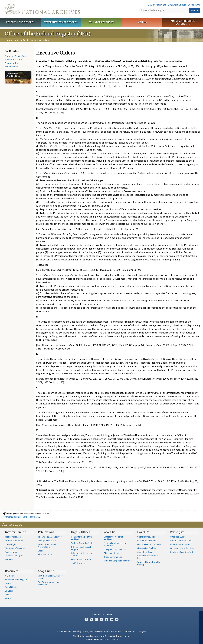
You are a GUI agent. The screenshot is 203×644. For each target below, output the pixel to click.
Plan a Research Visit (147, 541)
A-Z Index (9, 576)
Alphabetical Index (13, 60)
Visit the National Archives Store (50, 577)
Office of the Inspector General (82, 554)
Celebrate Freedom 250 (181, 552)
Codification (24, 40)
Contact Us (194, 5)
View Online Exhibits (147, 548)
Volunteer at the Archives (182, 548)
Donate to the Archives (181, 541)
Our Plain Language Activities (118, 561)
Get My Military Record (148, 537)
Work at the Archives (180, 544)
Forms (8, 598)
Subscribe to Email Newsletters (47, 546)
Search (194, 10)
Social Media (11, 587)
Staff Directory (78, 563)
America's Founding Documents (183, 22)
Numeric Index (11, 67)
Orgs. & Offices (81, 532)
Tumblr (101, 619)
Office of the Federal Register (81, 548)
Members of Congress (16, 548)
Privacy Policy (89, 631)
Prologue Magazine (47, 541)
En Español (10, 591)
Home (8, 40)
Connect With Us (102, 614)
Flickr (117, 619)
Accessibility (75, 631)
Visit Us (142, 22)
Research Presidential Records (148, 557)
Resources (12, 571)
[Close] (199, 615)
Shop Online (46, 571)
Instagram (96, 619)
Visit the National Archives (149, 544)
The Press (10, 559)
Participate (177, 532)
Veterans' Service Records (61, 22)
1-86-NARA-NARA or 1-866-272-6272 (102, 639)
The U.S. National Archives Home (42, 9)
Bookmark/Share (177, 5)
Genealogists (11, 544)
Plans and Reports (113, 553)
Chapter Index (11, 63)
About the (15, 56)
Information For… (16, 532)
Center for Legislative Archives (81, 538)
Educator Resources (101, 22)
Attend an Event (178, 537)
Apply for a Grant (145, 552)
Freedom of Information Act (110, 631)
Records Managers (14, 556)
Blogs (41, 551)
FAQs (8, 595)
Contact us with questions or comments (21, 517)
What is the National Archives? (113, 538)
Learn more (175, 638)
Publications (46, 532)
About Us (110, 532)
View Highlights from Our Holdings (149, 563)
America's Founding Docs (17, 580)
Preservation (11, 552)
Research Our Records (20, 22)
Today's (50, 537)
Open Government (113, 557)
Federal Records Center (82, 543)
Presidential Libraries (81, 559)
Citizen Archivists (157, 5)
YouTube (107, 619)
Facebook (86, 619)
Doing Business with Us (115, 549)
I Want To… (144, 532)
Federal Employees (14, 541)
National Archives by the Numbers (116, 544)
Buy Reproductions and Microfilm (49, 583)
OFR (15, 40)
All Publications (45, 554)
